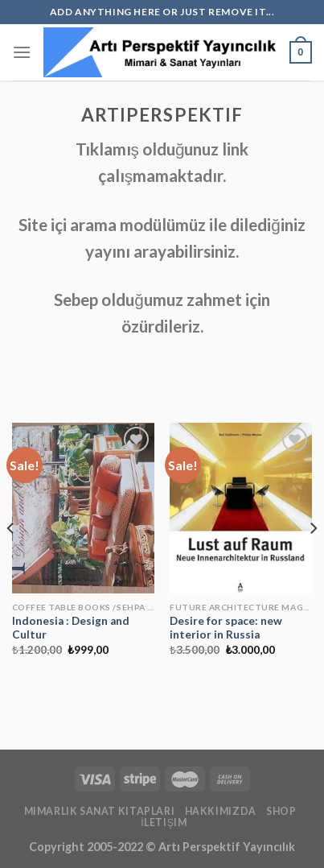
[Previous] (11, 560)
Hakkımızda (221, 811)
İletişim (164, 823)
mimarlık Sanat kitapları (100, 811)
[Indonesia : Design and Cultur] (83, 508)
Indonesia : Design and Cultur (71, 628)
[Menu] (22, 52)
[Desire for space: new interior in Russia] (241, 508)
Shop (281, 811)
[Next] (313, 560)
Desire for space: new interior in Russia (226, 628)
